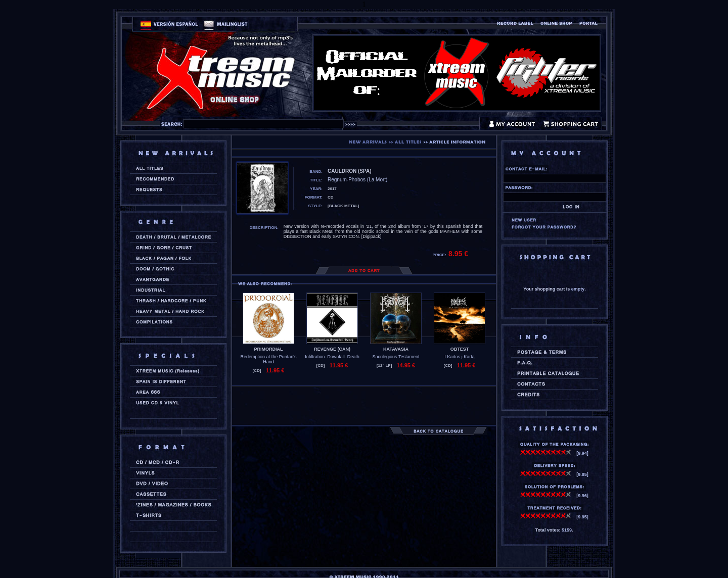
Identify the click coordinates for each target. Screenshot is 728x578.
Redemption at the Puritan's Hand (269, 359)
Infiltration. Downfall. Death (332, 357)
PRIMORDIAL (269, 349)
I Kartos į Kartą (460, 357)
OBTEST (460, 349)
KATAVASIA (396, 349)
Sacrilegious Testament (396, 357)
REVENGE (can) (332, 349)
